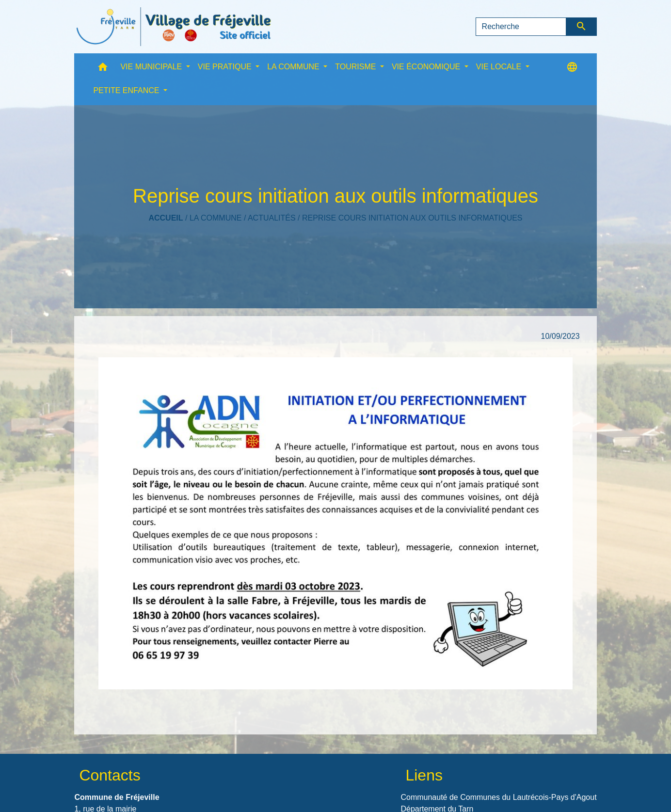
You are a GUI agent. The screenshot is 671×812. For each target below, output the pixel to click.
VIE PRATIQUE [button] (226, 67)
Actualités (272, 218)
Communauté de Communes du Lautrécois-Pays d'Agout (498, 797)
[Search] (521, 27)
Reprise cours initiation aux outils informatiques (412, 218)
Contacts (110, 775)
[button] (103, 69)
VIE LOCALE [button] (500, 67)
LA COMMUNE (216, 218)
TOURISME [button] (357, 67)
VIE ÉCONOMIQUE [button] (427, 67)
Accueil (166, 218)
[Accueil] (174, 27)
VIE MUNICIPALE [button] (152, 67)
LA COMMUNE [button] (294, 67)
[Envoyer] (582, 27)
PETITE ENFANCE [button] (127, 90)
